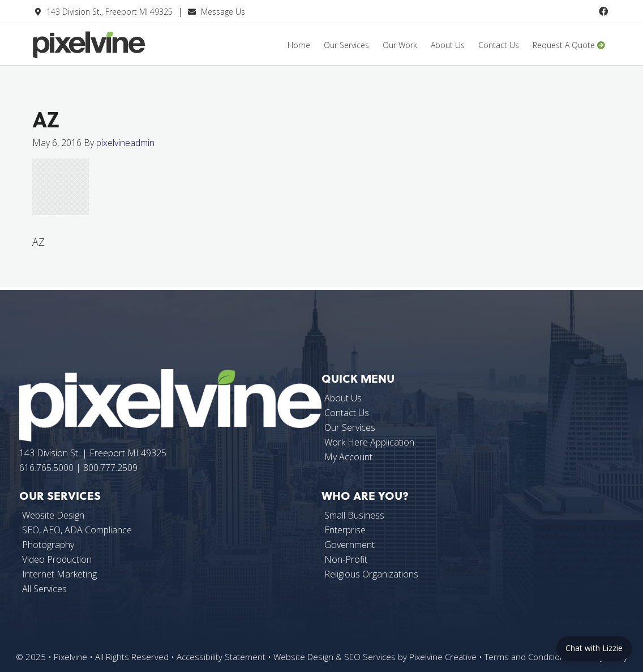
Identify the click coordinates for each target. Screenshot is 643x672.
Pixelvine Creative (117, 52)
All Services (44, 589)
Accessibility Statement (221, 657)
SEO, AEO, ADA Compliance (77, 530)
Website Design (303, 657)
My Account (348, 457)
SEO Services (370, 657)
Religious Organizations (371, 574)
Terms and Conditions (527, 657)
